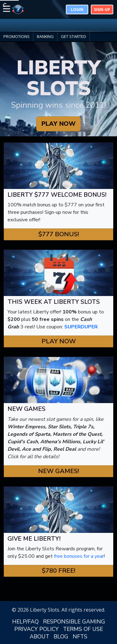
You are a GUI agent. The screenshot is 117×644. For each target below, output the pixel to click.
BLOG (61, 637)
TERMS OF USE (83, 629)
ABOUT (39, 637)
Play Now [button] (59, 341)
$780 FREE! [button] (58, 571)
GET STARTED (73, 36)
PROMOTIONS (17, 36)
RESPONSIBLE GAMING (74, 622)
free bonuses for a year (79, 556)
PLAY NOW (58, 124)
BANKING (45, 36)
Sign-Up (102, 9)
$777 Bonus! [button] (59, 234)
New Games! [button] (58, 471)
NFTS (80, 637)
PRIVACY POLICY (37, 629)
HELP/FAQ (25, 622)
